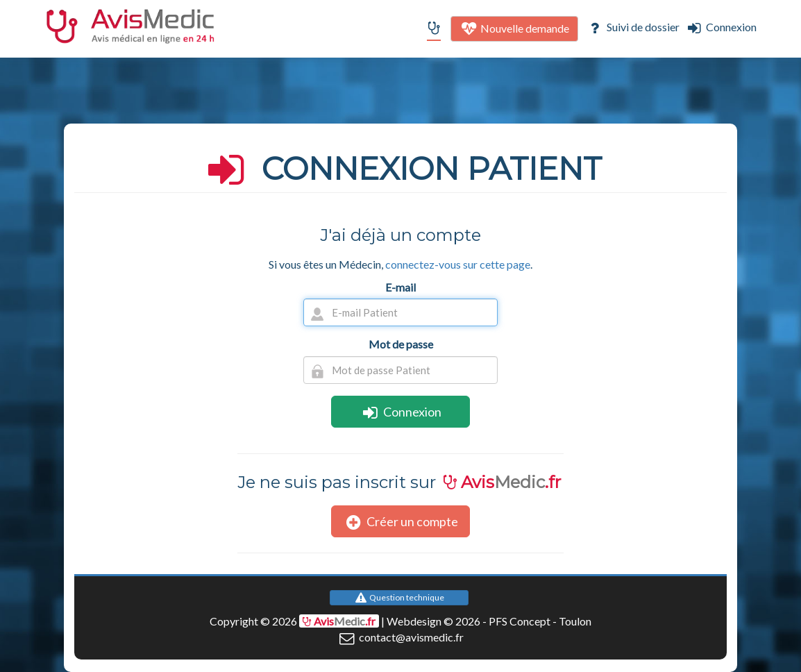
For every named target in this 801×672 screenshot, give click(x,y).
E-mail (400, 287)
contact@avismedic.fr (400, 637)
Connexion (721, 27)
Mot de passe (401, 344)
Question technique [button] (399, 597)
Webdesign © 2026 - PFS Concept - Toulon (489, 621)
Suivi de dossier (632, 27)
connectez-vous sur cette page (458, 264)
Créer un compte (400, 521)
